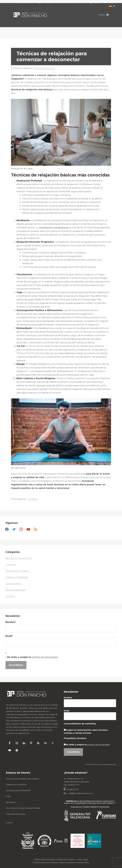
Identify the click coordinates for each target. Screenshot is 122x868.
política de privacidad (45, 657)
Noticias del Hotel (16, 590)
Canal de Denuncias (16, 814)
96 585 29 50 (71, 789)
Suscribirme (16, 665)
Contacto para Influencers (18, 790)
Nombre (11, 622)
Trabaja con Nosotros (16, 784)
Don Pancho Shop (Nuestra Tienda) (23, 808)
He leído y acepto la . (33, 657)
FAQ (8, 796)
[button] (111, 6)
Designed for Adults (17, 571)
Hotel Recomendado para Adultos (23, 779)
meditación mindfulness (54, 228)
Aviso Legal (82, 859)
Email (9, 636)
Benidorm (11, 802)
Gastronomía (13, 584)
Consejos (33, 499)
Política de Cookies (66, 859)
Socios (9, 823)
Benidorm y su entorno (19, 558)
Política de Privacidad (45, 859)
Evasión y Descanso (17, 577)
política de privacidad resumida (104, 764)
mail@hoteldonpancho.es (78, 793)
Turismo (10, 596)
